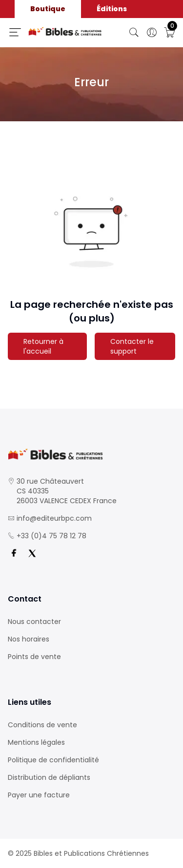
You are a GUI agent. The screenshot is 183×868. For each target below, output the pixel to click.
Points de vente (34, 657)
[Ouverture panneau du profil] (152, 33)
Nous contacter (34, 622)
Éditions (112, 9)
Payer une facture (39, 795)
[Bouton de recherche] (134, 33)
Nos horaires (29, 639)
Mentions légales (36, 742)
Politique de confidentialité (53, 760)
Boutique (48, 9)
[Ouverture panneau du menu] (15, 32)
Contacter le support (132, 346)
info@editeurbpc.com (54, 518)
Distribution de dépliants (49, 777)
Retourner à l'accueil (43, 346)
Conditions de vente (42, 725)
